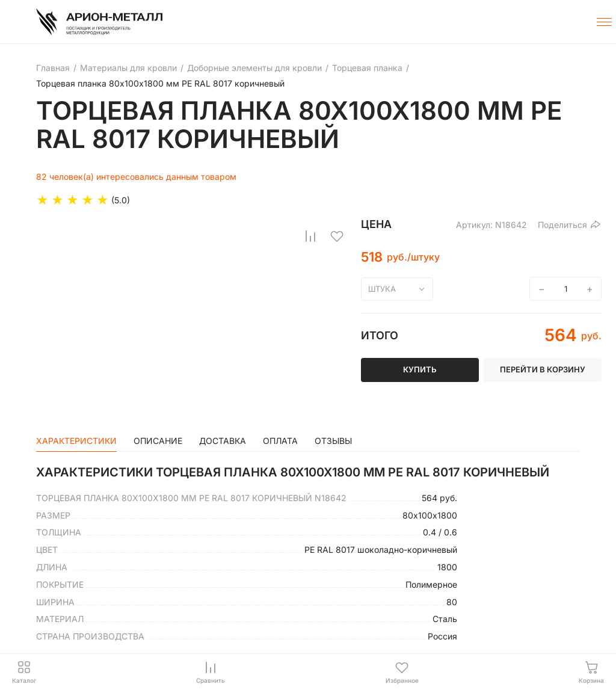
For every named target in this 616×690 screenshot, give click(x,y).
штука (382, 289)
